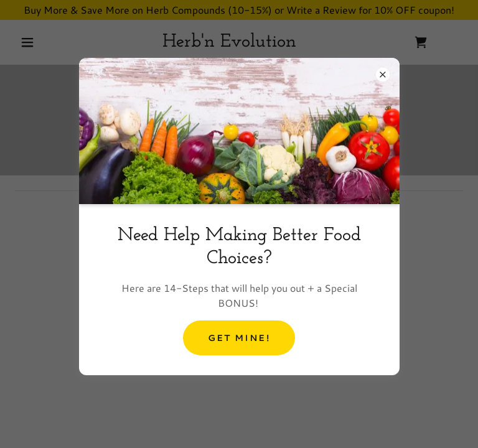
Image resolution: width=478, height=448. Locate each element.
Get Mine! (239, 338)
